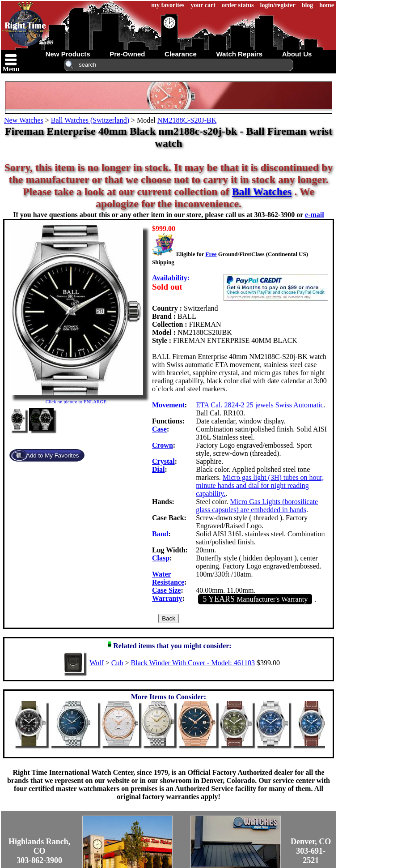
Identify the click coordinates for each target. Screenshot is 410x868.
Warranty (167, 598)
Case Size (166, 590)
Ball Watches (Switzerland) (90, 120)
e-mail (315, 215)
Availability (170, 278)
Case (159, 429)
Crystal (163, 461)
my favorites (168, 5)
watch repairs (239, 54)
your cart (203, 5)
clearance (181, 54)
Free (211, 254)
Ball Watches (262, 192)
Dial (158, 469)
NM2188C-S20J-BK (187, 120)
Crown (163, 445)
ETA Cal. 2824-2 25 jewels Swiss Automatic (260, 405)
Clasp (161, 558)
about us (297, 54)
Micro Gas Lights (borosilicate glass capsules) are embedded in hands (257, 506)
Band (160, 534)
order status (238, 5)
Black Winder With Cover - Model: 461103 (193, 663)
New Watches (24, 120)
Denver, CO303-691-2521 (311, 851)
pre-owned (127, 54)
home (327, 5)
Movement (168, 405)
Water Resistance (168, 578)
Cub (117, 663)
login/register (278, 5)
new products (68, 54)
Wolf (97, 663)
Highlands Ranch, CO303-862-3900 (39, 851)
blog (308, 5)
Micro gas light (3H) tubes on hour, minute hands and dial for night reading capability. (260, 485)
